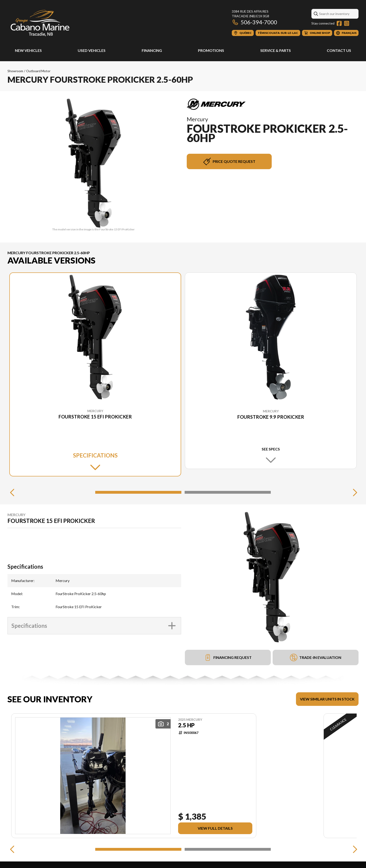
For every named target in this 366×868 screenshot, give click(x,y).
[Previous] (12, 492)
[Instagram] (347, 23)
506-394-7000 (254, 22)
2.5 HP (186, 725)
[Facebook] (339, 23)
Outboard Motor (38, 71)
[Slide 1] (138, 492)
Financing (152, 50)
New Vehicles (28, 50)
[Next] (354, 492)
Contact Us (339, 50)
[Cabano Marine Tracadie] (40, 23)
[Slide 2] (228, 492)
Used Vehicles (92, 50)
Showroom (15, 71)
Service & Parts (276, 50)
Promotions (211, 50)
